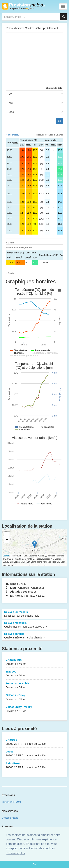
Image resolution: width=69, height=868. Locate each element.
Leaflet (6, 556)
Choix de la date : (55, 88)
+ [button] (7, 534)
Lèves (34, 754)
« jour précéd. (12, 135)
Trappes (34, 674)
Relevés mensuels (34, 625)
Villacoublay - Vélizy (34, 709)
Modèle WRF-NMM (11, 802)
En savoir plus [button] (16, 853)
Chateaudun (34, 662)
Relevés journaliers (34, 614)
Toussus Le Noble (34, 686)
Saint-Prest (34, 766)
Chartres (34, 742)
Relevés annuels (34, 636)
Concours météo (10, 818)
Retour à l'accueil (23, 6)
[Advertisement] (34, 60)
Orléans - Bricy (34, 697)
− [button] (7, 540)
